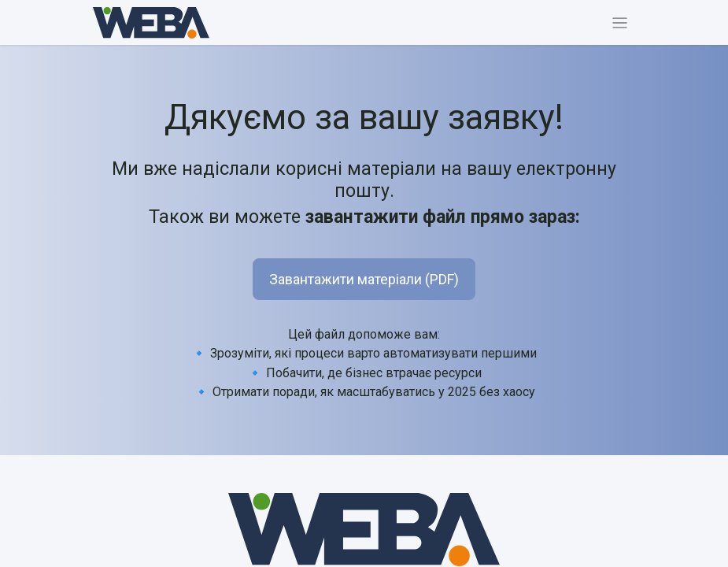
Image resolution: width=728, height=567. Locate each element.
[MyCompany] (364, 530)
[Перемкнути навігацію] (620, 22)
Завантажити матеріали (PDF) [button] (364, 279)
